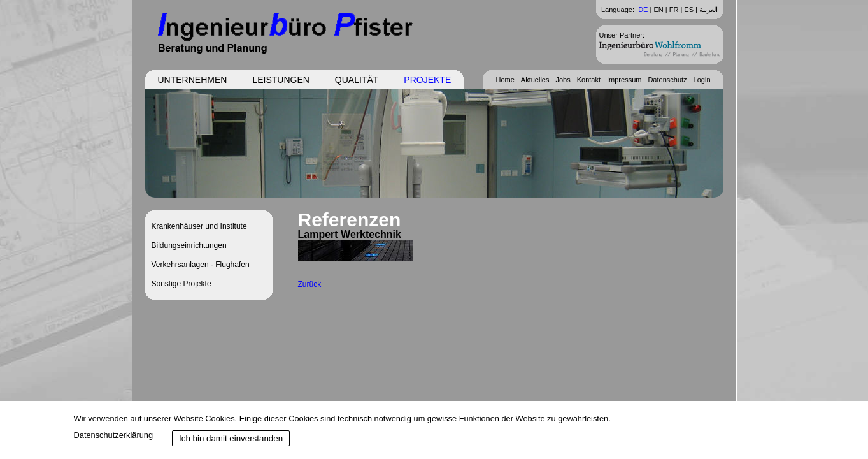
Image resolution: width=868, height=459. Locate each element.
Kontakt (589, 80)
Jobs (563, 80)
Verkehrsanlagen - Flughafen (201, 265)
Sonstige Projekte (181, 284)
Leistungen (281, 80)
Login (702, 80)
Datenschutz (667, 80)
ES (689, 10)
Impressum (624, 80)
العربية (708, 10)
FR (674, 10)
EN (658, 10)
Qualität (357, 80)
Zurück (310, 284)
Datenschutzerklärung (113, 435)
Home (505, 80)
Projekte (427, 80)
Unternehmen (193, 80)
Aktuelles (535, 80)
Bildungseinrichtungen (189, 245)
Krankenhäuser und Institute (199, 226)
